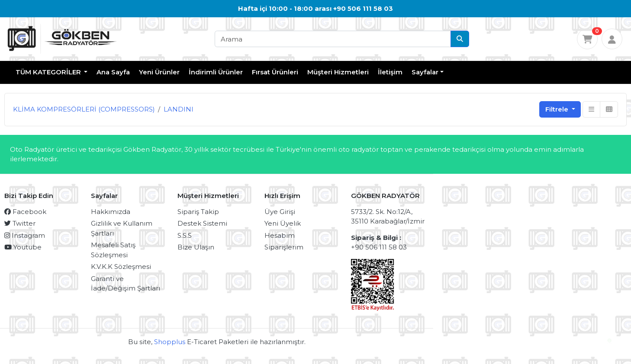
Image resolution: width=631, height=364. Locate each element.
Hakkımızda (111, 212)
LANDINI (179, 109)
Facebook (25, 212)
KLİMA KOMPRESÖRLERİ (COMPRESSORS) (84, 109)
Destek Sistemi (202, 223)
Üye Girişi (280, 212)
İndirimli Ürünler (216, 72)
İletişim (390, 72)
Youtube (23, 247)
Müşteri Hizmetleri (338, 72)
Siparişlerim (284, 247)
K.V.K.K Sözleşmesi (121, 267)
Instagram (25, 235)
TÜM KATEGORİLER (49, 72)
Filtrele (558, 109)
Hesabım (280, 235)
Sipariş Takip (198, 212)
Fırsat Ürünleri (275, 72)
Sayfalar (425, 72)
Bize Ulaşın (196, 247)
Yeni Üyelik (283, 223)
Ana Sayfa (113, 72)
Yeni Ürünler (159, 72)
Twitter (20, 223)
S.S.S (185, 235)
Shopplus (170, 342)
